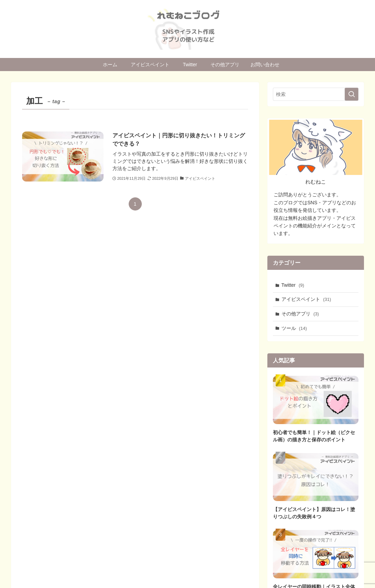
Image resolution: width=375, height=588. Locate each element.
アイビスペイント (306, 299)
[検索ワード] (316, 94)
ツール (294, 328)
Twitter (293, 285)
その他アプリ (300, 314)
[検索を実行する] (352, 94)
